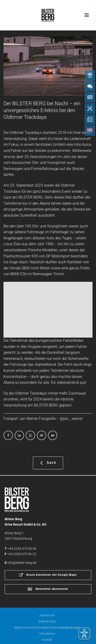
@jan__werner (71, 419)
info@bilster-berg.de (22, 563)
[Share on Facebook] (8, 435)
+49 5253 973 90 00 (22, 549)
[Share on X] (30, 435)
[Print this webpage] (53, 435)
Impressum (47, 615)
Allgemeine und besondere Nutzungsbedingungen (47, 627)
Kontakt (47, 640)
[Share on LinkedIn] (19, 435)
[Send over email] (42, 435)
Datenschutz (47, 621)
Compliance (47, 634)
